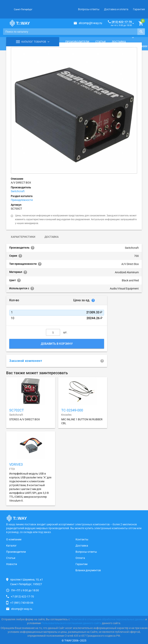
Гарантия (139, 9)
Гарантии (82, 564)
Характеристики (23, 237)
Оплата (80, 558)
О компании (14, 539)
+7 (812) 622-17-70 (22, 597)
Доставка (119, 42)
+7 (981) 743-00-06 (22, 603)
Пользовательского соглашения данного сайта (71, 623)
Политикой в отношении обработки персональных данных (108, 619)
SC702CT (17, 410)
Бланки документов (88, 570)
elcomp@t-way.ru (90, 23)
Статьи (100, 42)
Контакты (82, 539)
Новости (12, 564)
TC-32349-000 (72, 410)
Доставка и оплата (116, 9)
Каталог (11, 546)
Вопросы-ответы (89, 9)
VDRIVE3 (16, 464)
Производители (77, 42)
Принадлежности (22, 200)
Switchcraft (18, 191)
